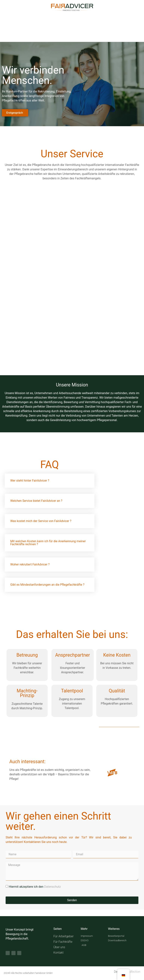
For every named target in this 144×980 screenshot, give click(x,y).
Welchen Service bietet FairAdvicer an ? (36, 501)
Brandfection (132, 972)
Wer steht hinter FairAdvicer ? (30, 481)
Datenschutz (52, 887)
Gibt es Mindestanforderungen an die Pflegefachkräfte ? (47, 585)
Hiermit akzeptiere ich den (35, 887)
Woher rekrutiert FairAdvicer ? (30, 564)
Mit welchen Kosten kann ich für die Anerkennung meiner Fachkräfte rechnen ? (48, 543)
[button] (50, 481)
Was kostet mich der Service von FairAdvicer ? (41, 521)
